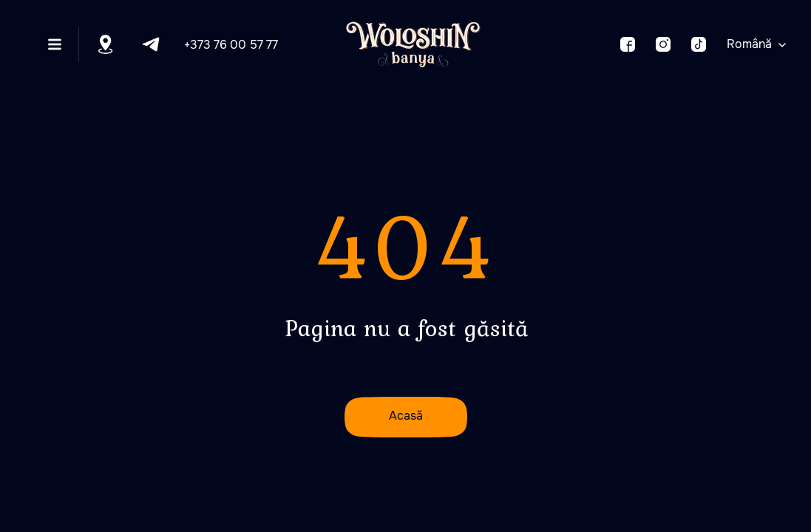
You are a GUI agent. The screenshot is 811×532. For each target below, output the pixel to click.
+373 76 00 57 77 (231, 45)
